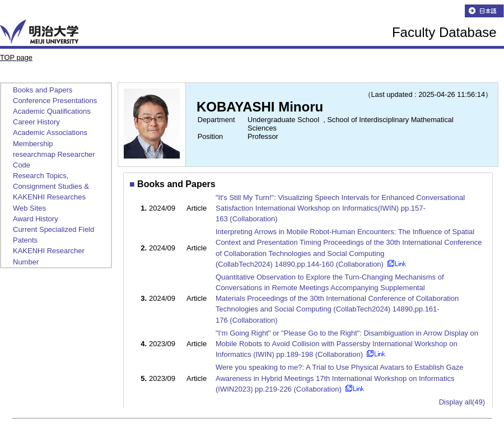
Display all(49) (462, 402)
